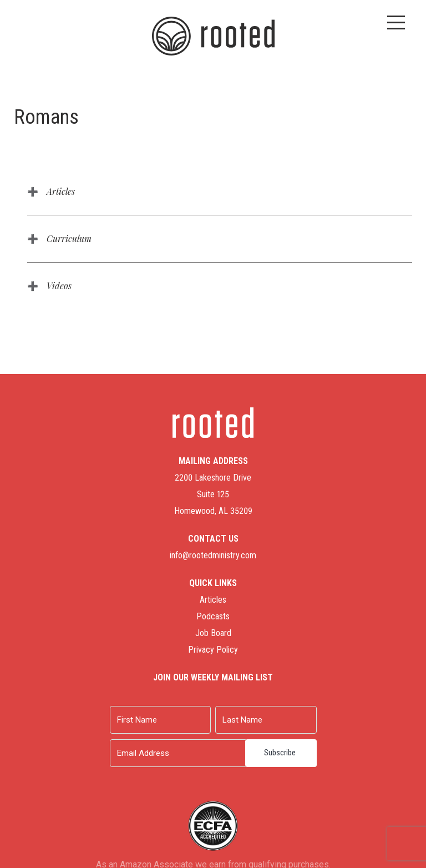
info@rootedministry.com (213, 555)
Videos (59, 286)
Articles (61, 191)
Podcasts (213, 616)
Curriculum (69, 238)
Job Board (213, 633)
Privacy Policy (213, 650)
